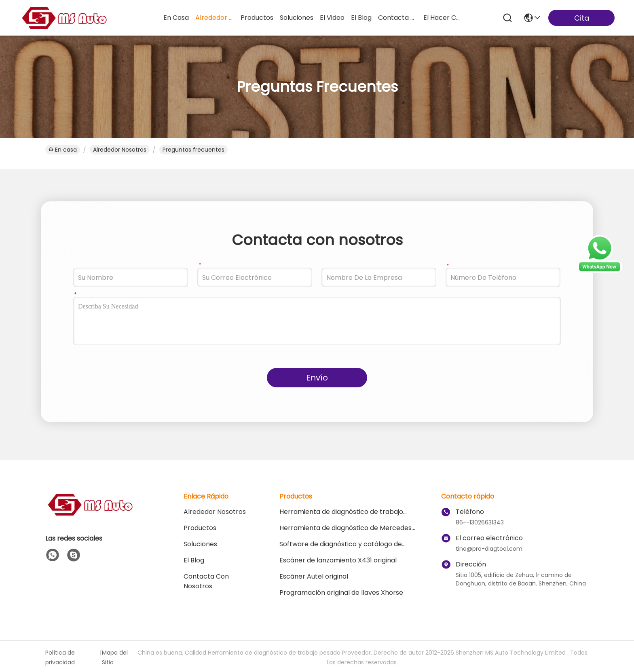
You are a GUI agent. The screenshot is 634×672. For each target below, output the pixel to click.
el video (332, 18)
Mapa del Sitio (115, 657)
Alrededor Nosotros (120, 150)
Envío (317, 378)
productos (257, 18)
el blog (361, 18)
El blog (194, 560)
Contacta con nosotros (206, 581)
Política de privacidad (60, 657)
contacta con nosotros (397, 18)
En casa (176, 18)
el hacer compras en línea (443, 18)
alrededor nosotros (215, 18)
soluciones (297, 18)
